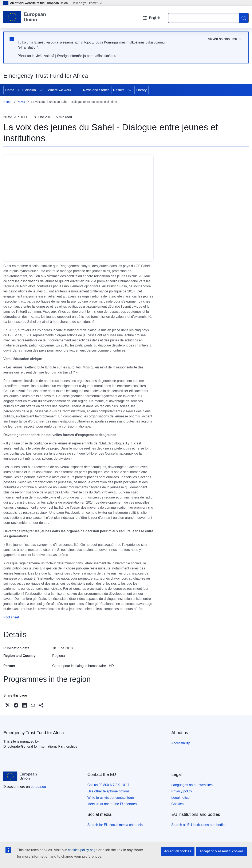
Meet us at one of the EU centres (112, 804)
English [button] (151, 18)
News (21, 102)
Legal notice (180, 798)
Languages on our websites (192, 785)
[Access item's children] (41, 90)
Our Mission (27, 90)
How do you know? (87, 3)
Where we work (59, 90)
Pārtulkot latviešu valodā (36, 56)
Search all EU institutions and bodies (199, 825)
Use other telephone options (109, 791)
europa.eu (38, 787)
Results (119, 90)
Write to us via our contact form (111, 798)
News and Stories (96, 90)
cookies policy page (83, 850)
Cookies (177, 804)
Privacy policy (182, 791)
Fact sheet (11, 617)
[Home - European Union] (25, 17)
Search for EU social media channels (115, 825)
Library (141, 90)
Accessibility (180, 743)
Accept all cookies (178, 851)
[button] (8, 705)
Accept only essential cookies (222, 851)
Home (10, 90)
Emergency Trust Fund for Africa (34, 733)
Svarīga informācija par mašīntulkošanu (86, 56)
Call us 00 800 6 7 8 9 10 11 (109, 785)
